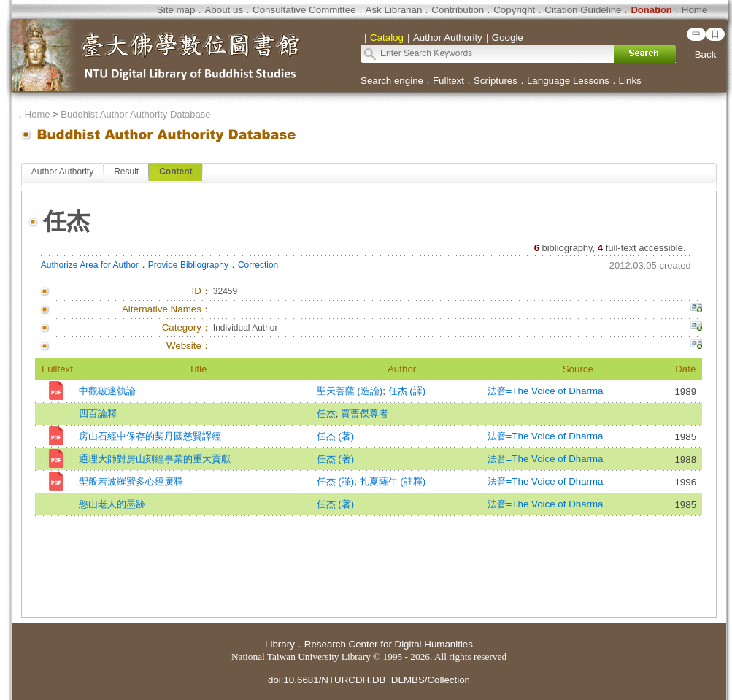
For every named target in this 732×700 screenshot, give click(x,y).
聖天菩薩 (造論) (350, 391)
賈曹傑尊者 (365, 414)
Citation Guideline (583, 10)
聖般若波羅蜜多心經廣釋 (131, 481)
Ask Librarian (394, 10)
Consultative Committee (304, 10)
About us (224, 10)
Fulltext (448, 81)
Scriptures (496, 81)
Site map (176, 10)
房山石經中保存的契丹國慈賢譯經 (150, 436)
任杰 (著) (336, 436)
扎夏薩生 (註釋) (393, 481)
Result (126, 172)
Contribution (458, 10)
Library (280, 644)
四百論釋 (98, 414)
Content (176, 172)
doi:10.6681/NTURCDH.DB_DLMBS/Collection (369, 680)
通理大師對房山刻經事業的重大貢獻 (155, 459)
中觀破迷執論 (107, 391)
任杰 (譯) (407, 391)
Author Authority (62, 172)
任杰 (326, 414)
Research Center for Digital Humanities (389, 644)
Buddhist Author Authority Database (135, 114)
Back (706, 54)
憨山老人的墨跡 (112, 504)
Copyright (514, 10)
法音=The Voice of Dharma (546, 391)
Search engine (392, 81)
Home (695, 10)
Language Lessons (568, 81)
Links (630, 81)
